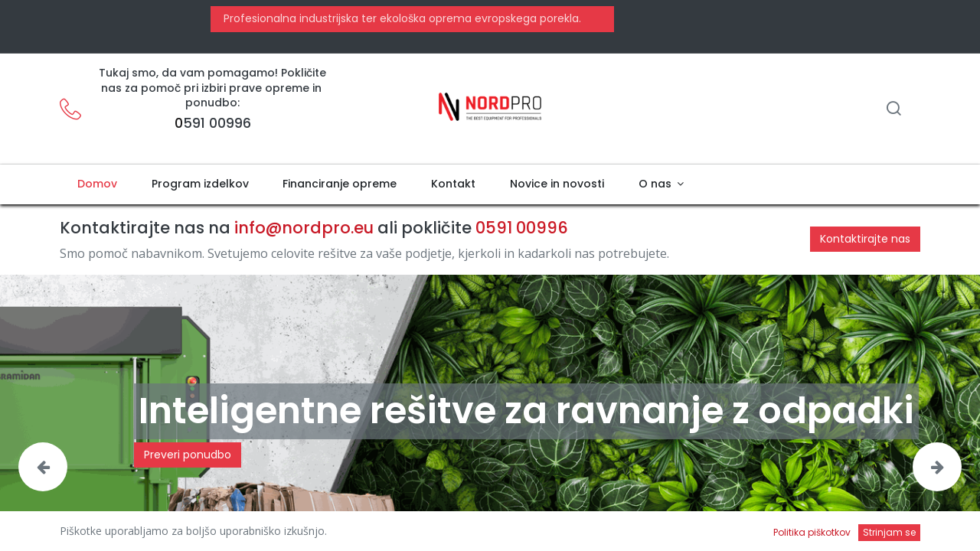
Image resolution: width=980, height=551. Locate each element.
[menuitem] (97, 184)
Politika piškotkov (812, 532)
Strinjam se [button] (889, 532)
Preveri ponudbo (188, 455)
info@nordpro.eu (304, 228)
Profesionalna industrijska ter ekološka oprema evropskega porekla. (401, 18)
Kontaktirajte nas (865, 239)
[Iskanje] (893, 110)
